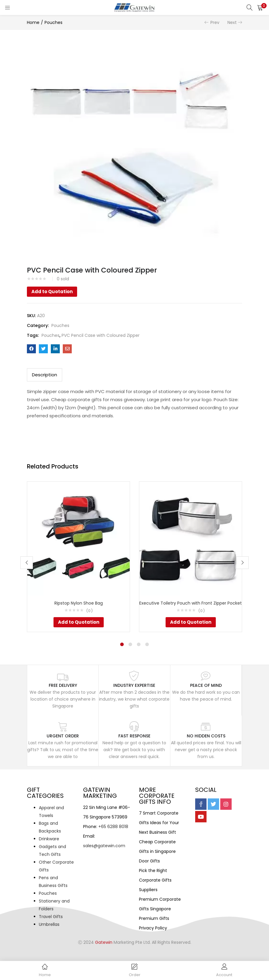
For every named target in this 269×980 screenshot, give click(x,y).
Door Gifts (149, 861)
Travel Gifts (51, 917)
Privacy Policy (153, 928)
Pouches (54, 22)
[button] (260, 7)
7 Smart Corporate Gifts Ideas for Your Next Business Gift (159, 823)
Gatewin (104, 942)
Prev (215, 22)
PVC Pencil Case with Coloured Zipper (101, 335)
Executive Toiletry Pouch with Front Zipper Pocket (191, 603)
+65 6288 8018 (113, 827)
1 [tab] (122, 644)
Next (232, 22)
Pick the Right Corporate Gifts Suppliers (155, 880)
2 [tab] (130, 644)
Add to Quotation (52, 292)
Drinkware (49, 839)
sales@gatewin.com (104, 846)
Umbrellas (49, 924)
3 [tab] (139, 644)
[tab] (45, 375)
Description (45, 375)
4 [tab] (147, 644)
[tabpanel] (78, 557)
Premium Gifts (154, 918)
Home (33, 22)
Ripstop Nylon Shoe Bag (79, 603)
